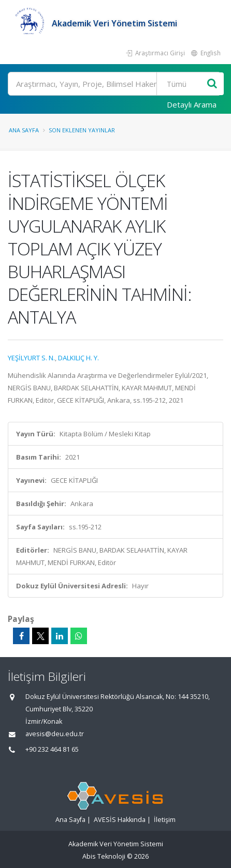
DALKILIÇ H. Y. (78, 358)
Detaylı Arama (192, 104)
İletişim (165, 820)
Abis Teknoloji (104, 856)
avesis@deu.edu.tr (55, 734)
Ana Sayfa (24, 130)
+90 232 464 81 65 (52, 749)
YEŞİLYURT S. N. (31, 358)
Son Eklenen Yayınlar (82, 130)
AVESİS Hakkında (120, 820)
